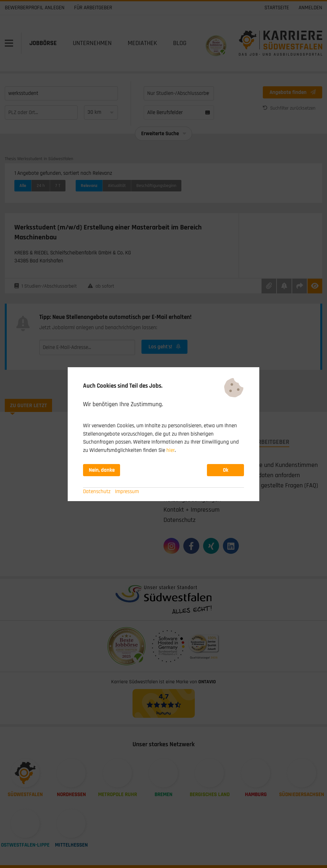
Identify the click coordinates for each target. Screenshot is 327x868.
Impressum (127, 492)
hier (171, 450)
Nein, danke (102, 470)
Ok (226, 470)
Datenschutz (97, 492)
